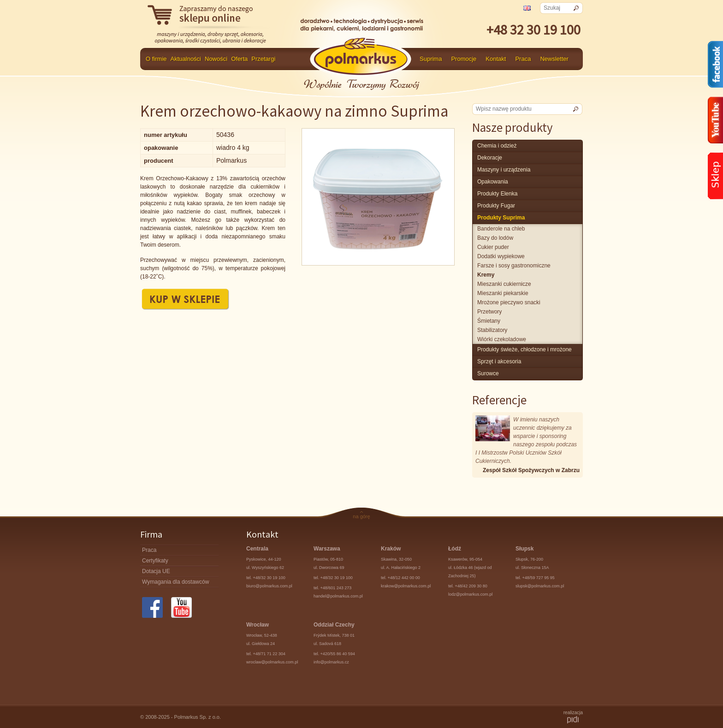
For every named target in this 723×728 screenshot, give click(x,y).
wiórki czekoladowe (502, 339)
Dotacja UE (156, 571)
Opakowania (493, 182)
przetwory (489, 312)
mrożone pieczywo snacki (509, 302)
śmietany (489, 321)
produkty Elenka (497, 194)
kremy (486, 275)
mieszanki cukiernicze (504, 284)
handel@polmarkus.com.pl (338, 596)
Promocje (464, 59)
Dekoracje (490, 158)
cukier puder (493, 247)
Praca (523, 59)
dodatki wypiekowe (501, 256)
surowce (488, 373)
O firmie (156, 59)
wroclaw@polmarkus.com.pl (272, 662)
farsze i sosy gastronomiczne (514, 266)
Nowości (216, 59)
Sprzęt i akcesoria (499, 361)
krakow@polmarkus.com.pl (406, 586)
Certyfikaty (155, 561)
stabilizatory (492, 330)
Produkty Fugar (496, 206)
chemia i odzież (497, 146)
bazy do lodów (495, 238)
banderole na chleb (501, 229)
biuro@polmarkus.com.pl (269, 586)
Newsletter (554, 59)
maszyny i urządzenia (504, 170)
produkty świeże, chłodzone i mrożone (524, 349)
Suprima (431, 59)
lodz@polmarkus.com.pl (470, 594)
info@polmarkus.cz (331, 662)
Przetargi (263, 59)
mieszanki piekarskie (503, 293)
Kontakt (496, 59)
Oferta (239, 59)
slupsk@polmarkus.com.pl (540, 586)
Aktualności (186, 59)
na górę (361, 516)
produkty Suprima (501, 218)
